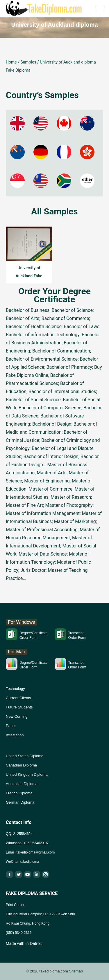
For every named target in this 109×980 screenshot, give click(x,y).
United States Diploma (25, 756)
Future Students (19, 707)
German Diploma (20, 802)
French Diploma (19, 793)
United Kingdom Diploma (27, 774)
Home (11, 62)
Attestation (15, 735)
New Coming (17, 716)
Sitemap (76, 971)
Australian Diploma (22, 784)
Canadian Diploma (21, 765)
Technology (15, 689)
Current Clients (18, 698)
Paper (11, 726)
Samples (28, 62)
